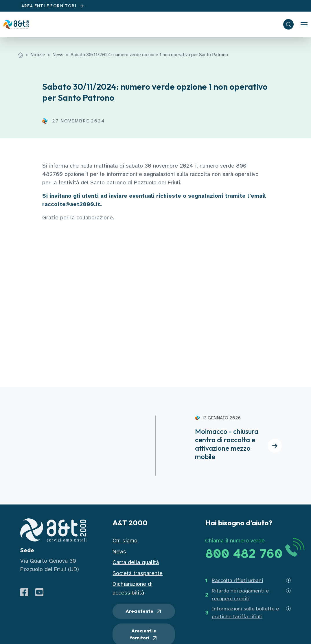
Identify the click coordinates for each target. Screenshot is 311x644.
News (58, 55)
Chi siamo (125, 541)
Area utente (144, 612)
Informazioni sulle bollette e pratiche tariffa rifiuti (245, 613)
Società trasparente (138, 573)
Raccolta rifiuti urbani (237, 580)
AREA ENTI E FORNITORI (54, 6)
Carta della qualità (136, 562)
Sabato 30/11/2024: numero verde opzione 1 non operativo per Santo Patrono (149, 55)
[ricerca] (288, 24)
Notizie (38, 55)
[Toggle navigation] (304, 24)
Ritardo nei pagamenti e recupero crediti (240, 595)
